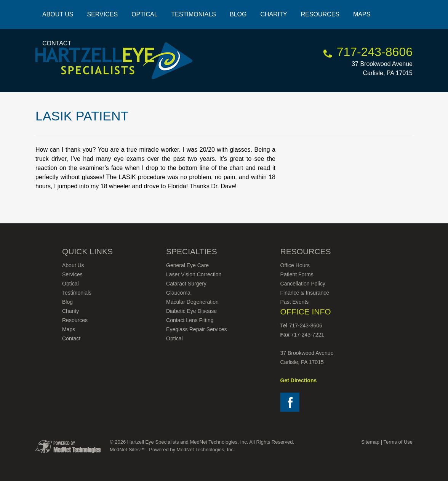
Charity (274, 14)
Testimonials (194, 14)
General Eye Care (187, 265)
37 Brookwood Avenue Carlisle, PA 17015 (382, 63)
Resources (320, 14)
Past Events (295, 302)
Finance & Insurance (305, 293)
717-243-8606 (375, 52)
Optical (144, 14)
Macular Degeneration (192, 302)
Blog (238, 14)
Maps (362, 14)
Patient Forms (297, 274)
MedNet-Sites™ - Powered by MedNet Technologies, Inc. (172, 450)
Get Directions (299, 380)
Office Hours (295, 265)
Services (103, 14)
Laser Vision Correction (194, 274)
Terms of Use (398, 442)
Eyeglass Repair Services (197, 329)
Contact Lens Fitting (190, 320)
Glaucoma (178, 293)
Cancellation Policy (303, 284)
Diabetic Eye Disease (191, 311)
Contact (57, 43)
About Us (58, 14)
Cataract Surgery (186, 284)
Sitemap (370, 442)
